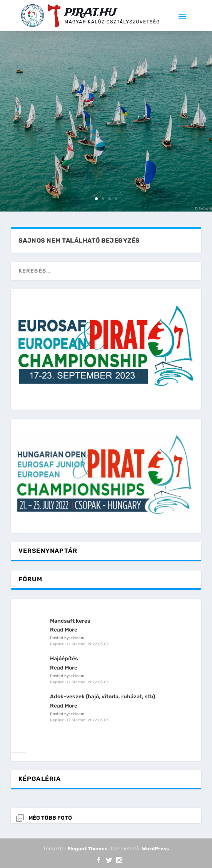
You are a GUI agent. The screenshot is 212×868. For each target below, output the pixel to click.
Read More (64, 630)
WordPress (155, 849)
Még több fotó (50, 818)
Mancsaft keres (70, 621)
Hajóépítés (64, 659)
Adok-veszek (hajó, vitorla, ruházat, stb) (103, 697)
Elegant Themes (87, 849)
